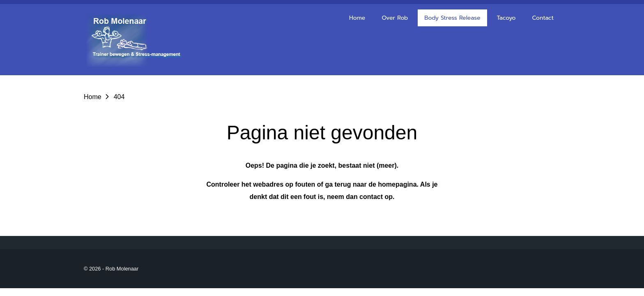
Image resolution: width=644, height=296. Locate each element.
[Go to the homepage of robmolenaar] (137, 40)
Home (357, 18)
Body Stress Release (452, 18)
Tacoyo (506, 18)
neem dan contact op (360, 197)
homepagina (397, 184)
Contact (543, 18)
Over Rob (395, 18)
